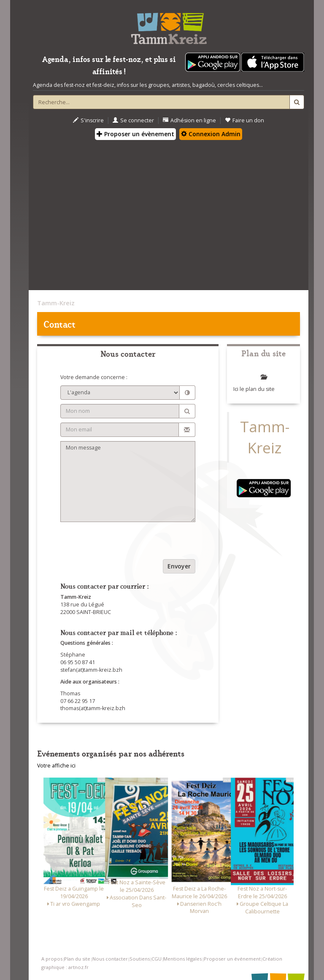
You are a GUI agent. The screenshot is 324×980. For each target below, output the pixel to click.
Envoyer (179, 566)
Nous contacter (110, 959)
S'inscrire (88, 120)
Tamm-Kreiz (56, 303)
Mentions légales (182, 959)
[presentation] (124, 543)
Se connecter (133, 120)
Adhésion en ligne (189, 120)
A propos (52, 959)
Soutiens (140, 959)
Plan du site (77, 959)
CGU (157, 959)
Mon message (128, 482)
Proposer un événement (232, 959)
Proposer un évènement (135, 134)
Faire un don (244, 120)
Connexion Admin (211, 134)
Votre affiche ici (56, 766)
